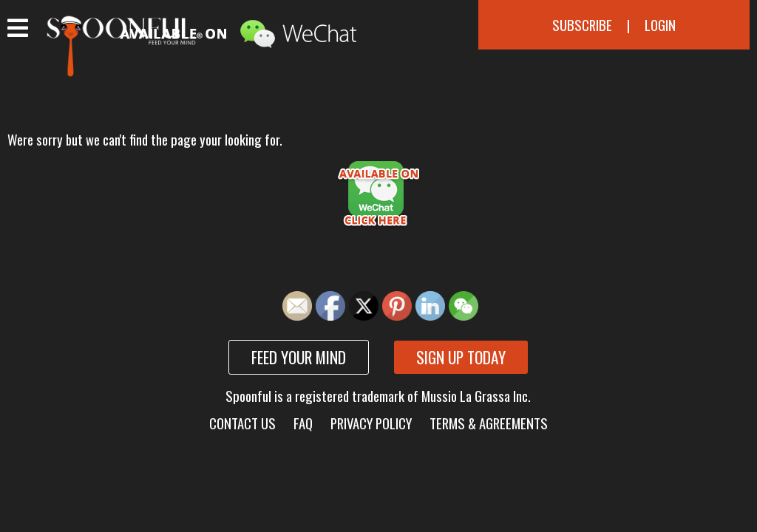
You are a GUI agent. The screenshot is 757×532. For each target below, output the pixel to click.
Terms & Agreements (489, 423)
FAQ (303, 423)
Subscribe (582, 25)
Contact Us (242, 423)
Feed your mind (299, 357)
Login (660, 25)
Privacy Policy (371, 423)
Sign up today (461, 357)
